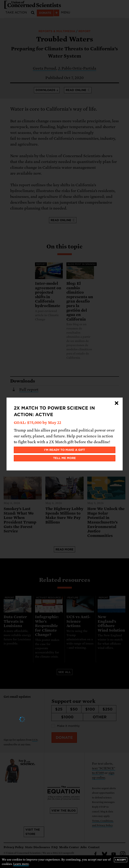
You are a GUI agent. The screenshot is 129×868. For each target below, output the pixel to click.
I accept (121, 860)
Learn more (21, 864)
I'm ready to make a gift (64, 450)
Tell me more (64, 458)
